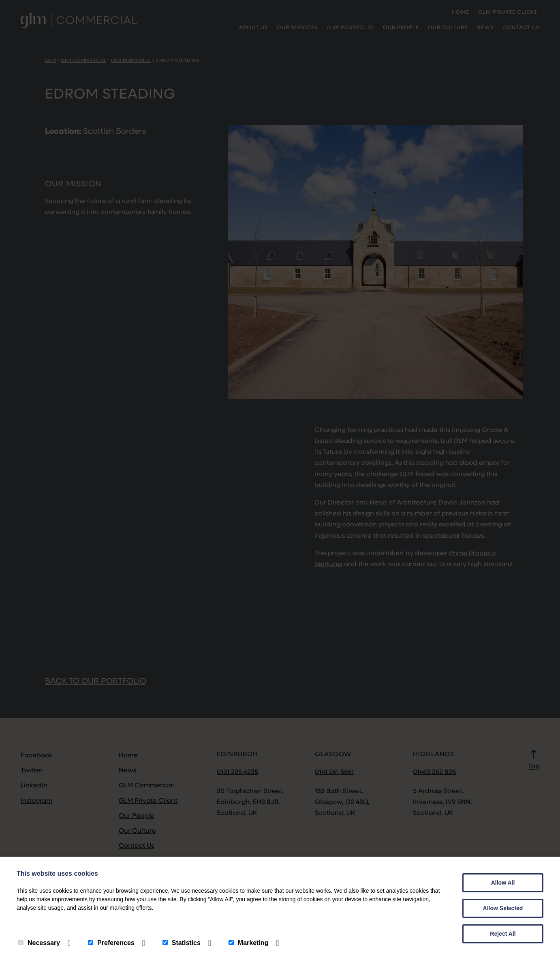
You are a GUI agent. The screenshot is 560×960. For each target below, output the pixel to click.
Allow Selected (503, 908)
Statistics (182, 943)
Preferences (111, 943)
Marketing (249, 943)
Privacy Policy (41, 925)
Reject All (503, 934)
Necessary (39, 943)
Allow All (503, 883)
